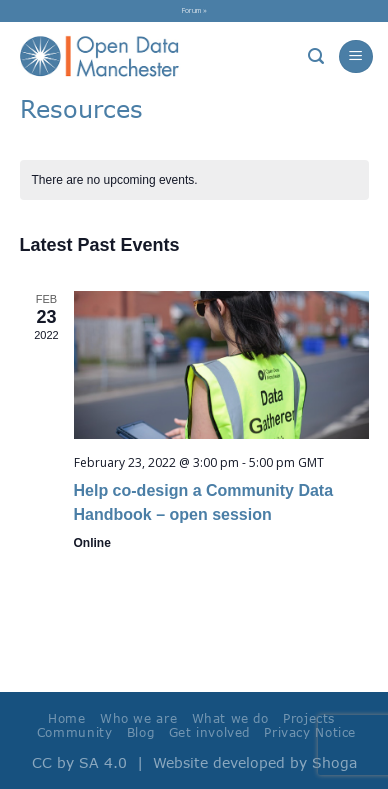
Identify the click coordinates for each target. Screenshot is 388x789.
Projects (309, 718)
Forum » (194, 10)
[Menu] (355, 56)
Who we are (138, 718)
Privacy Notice (310, 732)
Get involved (209, 732)
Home (66, 718)
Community (75, 732)
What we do (230, 718)
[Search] (316, 56)
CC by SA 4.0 (79, 762)
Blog (140, 732)
